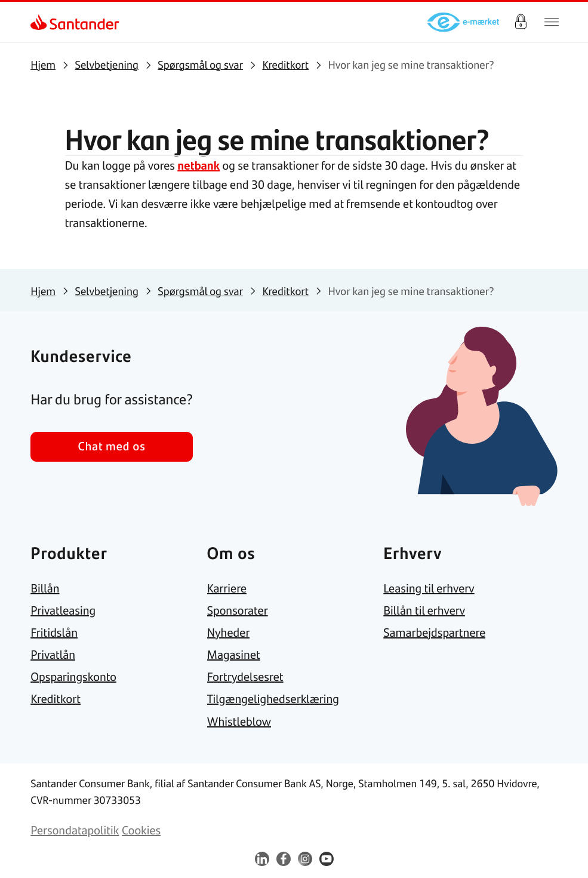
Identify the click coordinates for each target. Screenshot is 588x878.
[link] (41, 22)
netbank (198, 165)
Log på (521, 22)
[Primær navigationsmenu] (552, 22)
